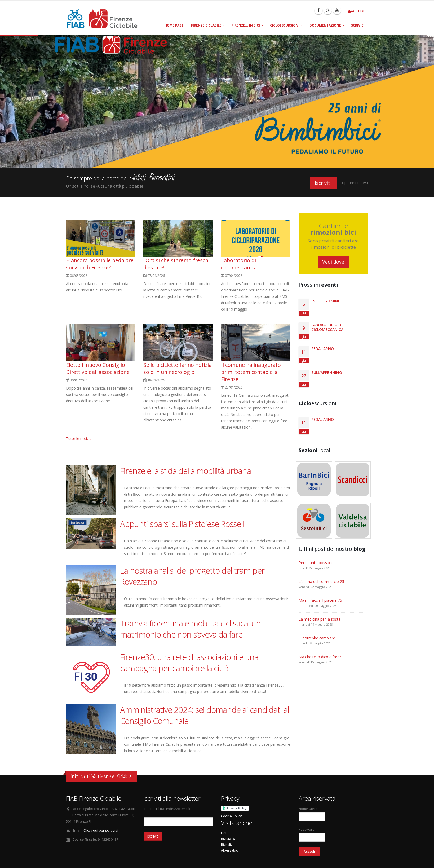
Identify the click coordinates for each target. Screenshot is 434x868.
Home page (174, 25)
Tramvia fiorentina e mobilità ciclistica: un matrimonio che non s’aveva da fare (190, 629)
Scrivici (358, 25)
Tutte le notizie (79, 439)
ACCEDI (356, 11)
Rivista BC (229, 839)
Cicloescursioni (285, 25)
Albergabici (230, 850)
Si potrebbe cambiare (317, 638)
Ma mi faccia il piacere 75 (320, 600)
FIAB (224, 833)
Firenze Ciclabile (206, 25)
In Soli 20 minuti (328, 301)
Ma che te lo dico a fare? (320, 657)
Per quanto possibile (316, 563)
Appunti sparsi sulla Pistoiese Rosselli (183, 524)
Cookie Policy (231, 816)
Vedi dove (333, 262)
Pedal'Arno (323, 349)
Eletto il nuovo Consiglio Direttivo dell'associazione (98, 368)
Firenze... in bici (246, 25)
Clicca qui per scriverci (101, 830)
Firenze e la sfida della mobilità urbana (185, 471)
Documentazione (325, 25)
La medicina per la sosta (320, 619)
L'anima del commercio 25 (321, 581)
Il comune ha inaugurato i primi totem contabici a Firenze (252, 372)
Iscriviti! (324, 183)
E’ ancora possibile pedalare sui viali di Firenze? (100, 264)
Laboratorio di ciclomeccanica (239, 264)
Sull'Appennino (327, 372)
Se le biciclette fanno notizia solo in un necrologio (178, 368)
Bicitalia (227, 845)
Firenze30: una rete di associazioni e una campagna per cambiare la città (189, 662)
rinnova (362, 183)
